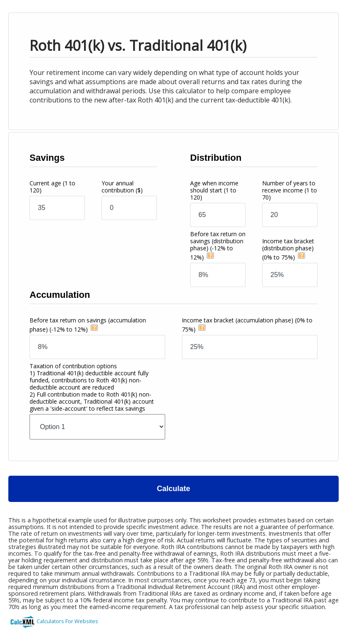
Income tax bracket (288, 249)
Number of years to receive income (290, 190)
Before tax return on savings (218, 246)
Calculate (173, 489)
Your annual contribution (122, 187)
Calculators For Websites (67, 621)
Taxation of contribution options (92, 387)
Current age (52, 187)
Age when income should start (214, 190)
